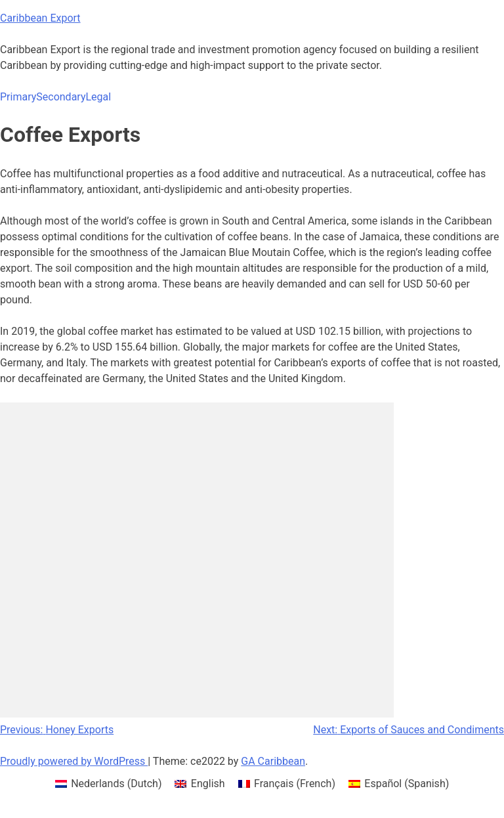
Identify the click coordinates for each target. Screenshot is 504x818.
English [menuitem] (208, 784)
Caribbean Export (40, 18)
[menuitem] (109, 784)
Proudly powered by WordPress (74, 761)
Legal (98, 97)
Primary (18, 97)
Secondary (61, 97)
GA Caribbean (273, 761)
